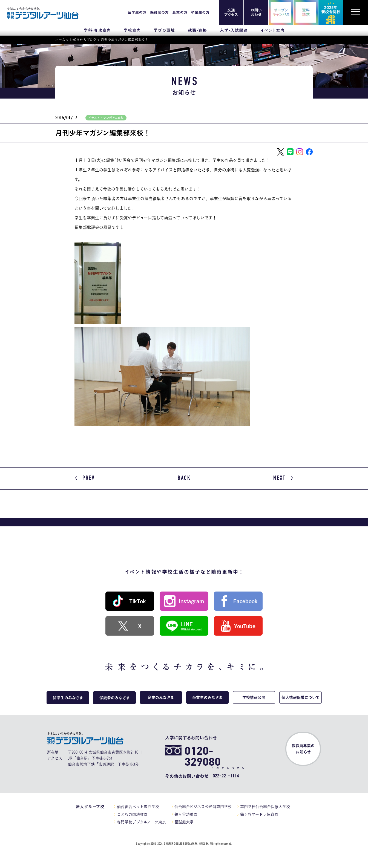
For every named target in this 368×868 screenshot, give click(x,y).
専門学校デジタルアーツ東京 (141, 823)
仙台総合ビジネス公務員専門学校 (203, 807)
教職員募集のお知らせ (303, 750)
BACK (184, 478)
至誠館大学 (184, 823)
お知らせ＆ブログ (83, 40)
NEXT (283, 478)
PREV (85, 478)
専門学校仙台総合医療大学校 (265, 807)
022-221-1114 (226, 777)
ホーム (60, 40)
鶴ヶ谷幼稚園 (186, 815)
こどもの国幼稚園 (132, 815)
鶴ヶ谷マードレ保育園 (259, 815)
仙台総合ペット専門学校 (138, 807)
